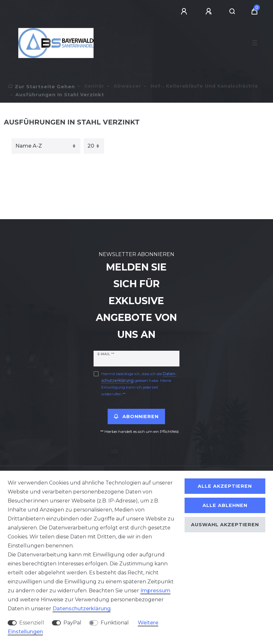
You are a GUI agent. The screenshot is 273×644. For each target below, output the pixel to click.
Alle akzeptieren (225, 486)
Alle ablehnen (225, 505)
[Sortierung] (46, 146)
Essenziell (32, 623)
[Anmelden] (185, 12)
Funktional (115, 623)
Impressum (155, 591)
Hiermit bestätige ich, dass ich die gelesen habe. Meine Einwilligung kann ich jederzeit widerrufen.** (139, 384)
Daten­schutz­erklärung (82, 609)
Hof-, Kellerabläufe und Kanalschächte (204, 86)
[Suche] (232, 12)
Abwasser (127, 86)
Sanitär (94, 86)
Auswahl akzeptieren (225, 525)
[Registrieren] (210, 12)
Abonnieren (136, 416)
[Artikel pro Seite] (94, 146)
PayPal (72, 623)
